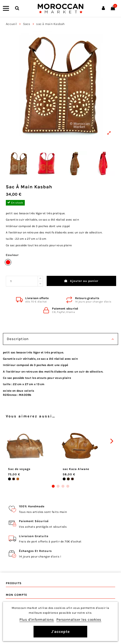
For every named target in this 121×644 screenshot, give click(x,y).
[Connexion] (103, 8)
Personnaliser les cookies (79, 620)
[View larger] (60, 86)
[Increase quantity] (40, 278)
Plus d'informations (37, 620)
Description (60, 339)
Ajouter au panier (81, 281)
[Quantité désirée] (22, 281)
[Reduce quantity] (40, 284)
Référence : (11, 395)
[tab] (60, 340)
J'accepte (60, 632)
